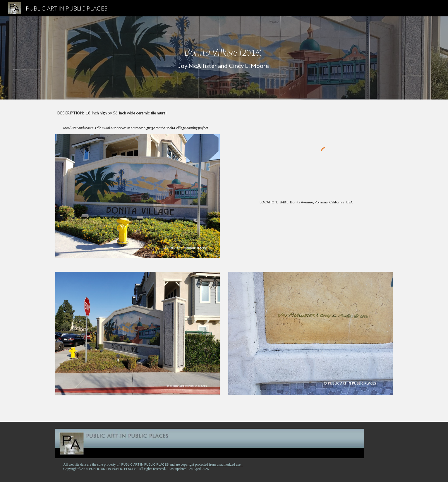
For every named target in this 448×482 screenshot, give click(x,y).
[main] (224, 58)
